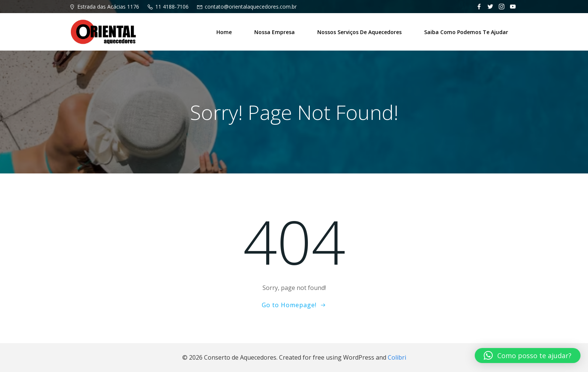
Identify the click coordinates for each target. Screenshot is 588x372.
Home (224, 32)
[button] (528, 356)
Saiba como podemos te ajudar (466, 32)
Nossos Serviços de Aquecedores (359, 32)
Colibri (397, 357)
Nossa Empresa (274, 32)
